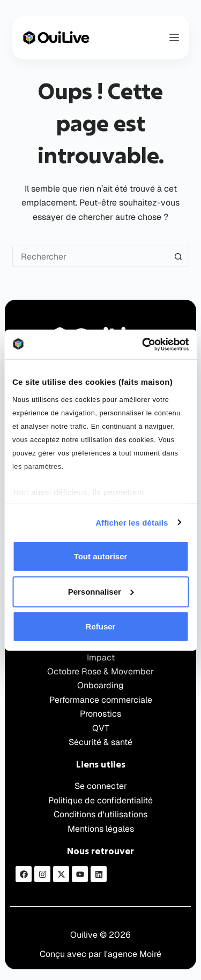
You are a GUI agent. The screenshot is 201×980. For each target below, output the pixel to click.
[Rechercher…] (90, 256)
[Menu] (174, 37)
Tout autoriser (101, 556)
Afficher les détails (132, 522)
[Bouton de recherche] (178, 256)
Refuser (101, 626)
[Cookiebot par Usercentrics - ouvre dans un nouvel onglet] (143, 344)
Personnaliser (101, 591)
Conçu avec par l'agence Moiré (100, 954)
